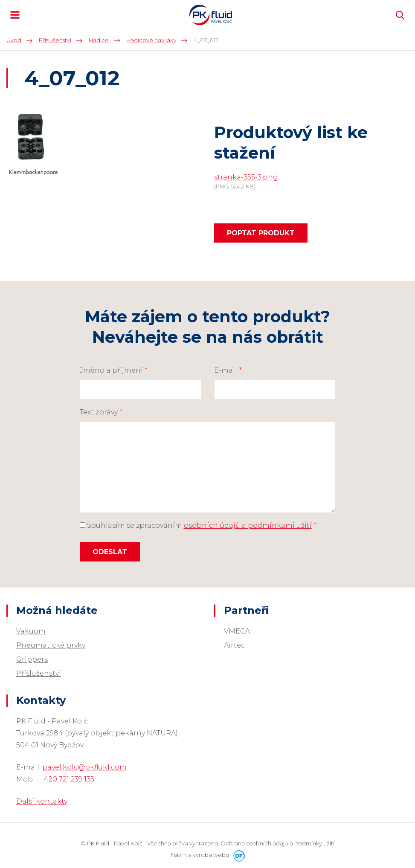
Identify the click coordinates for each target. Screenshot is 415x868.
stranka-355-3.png (246, 177)
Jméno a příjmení (114, 370)
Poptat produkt (261, 233)
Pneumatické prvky (51, 645)
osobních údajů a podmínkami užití (248, 525)
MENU (15, 15)
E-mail (228, 370)
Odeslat (110, 552)
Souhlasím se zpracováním (198, 525)
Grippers (32, 659)
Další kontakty (42, 801)
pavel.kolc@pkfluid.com (84, 767)
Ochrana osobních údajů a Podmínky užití (277, 843)
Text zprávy (101, 412)
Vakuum (31, 631)
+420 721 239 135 (67, 779)
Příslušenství (39, 673)
